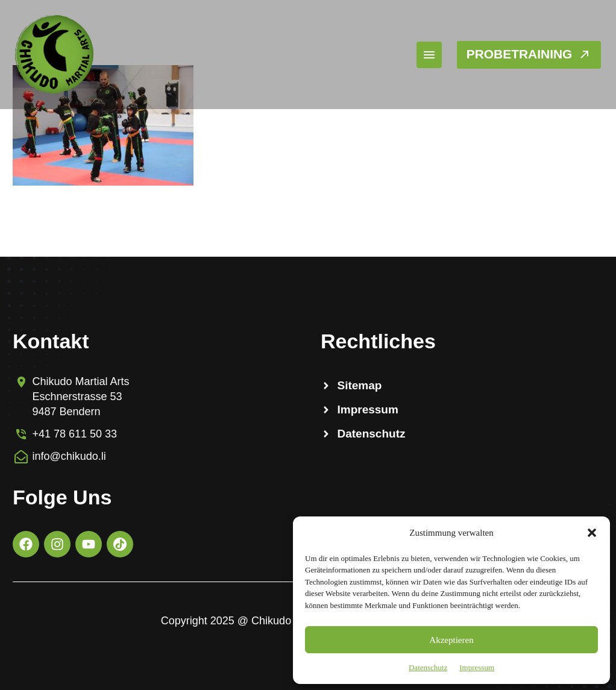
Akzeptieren (451, 640)
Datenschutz (428, 667)
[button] (592, 533)
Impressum (477, 667)
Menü (413, 55)
